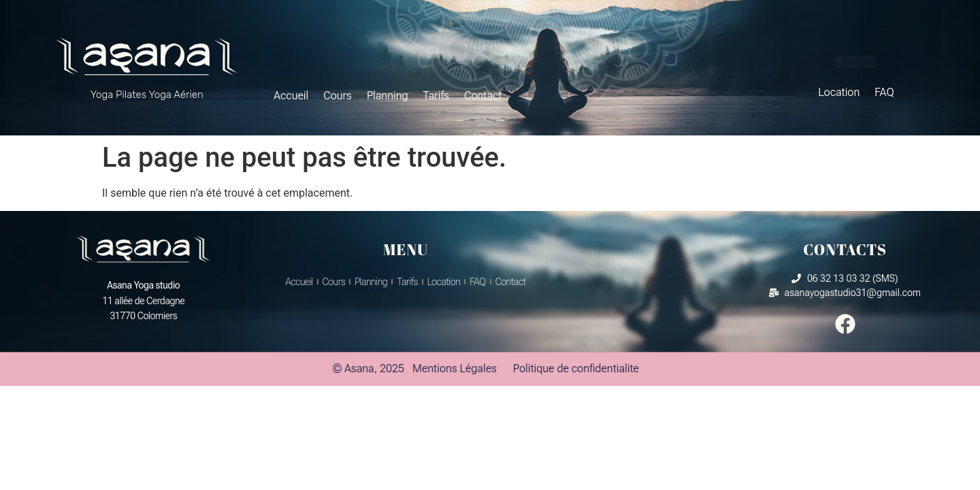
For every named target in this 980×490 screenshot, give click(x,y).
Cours (338, 96)
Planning (388, 96)
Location (839, 92)
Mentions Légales (455, 369)
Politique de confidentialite (576, 369)
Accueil (291, 96)
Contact (483, 96)
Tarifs (436, 96)
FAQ (884, 92)
